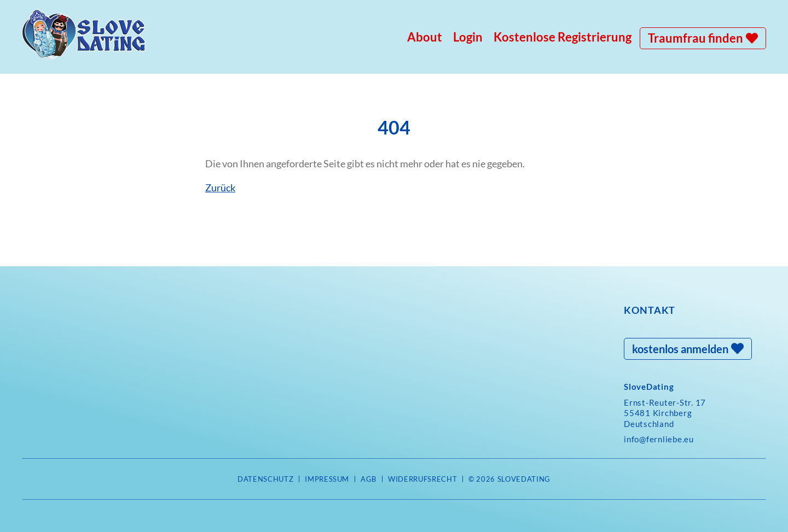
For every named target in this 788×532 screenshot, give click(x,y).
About (425, 37)
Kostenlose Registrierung (563, 37)
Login (468, 37)
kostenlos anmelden (680, 349)
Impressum (327, 479)
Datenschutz (265, 479)
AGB (369, 479)
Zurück (220, 188)
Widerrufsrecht (422, 479)
